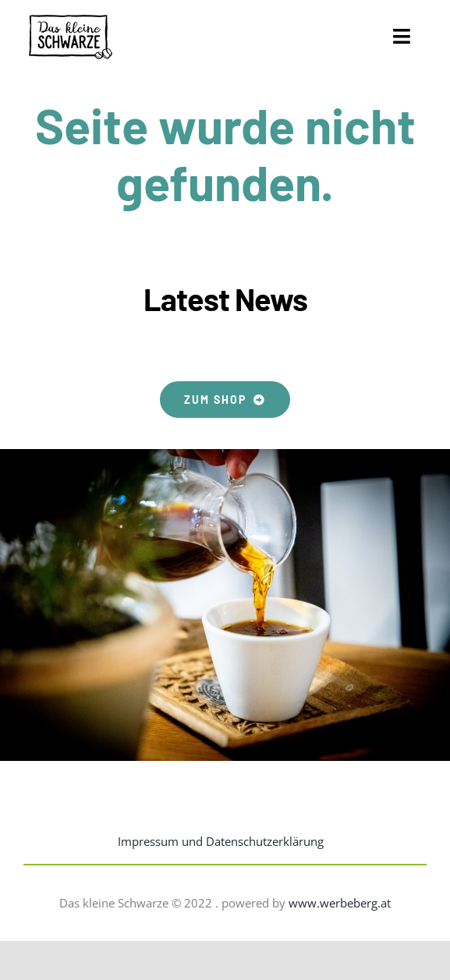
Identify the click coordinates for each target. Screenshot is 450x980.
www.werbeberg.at (340, 903)
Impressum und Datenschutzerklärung (221, 841)
